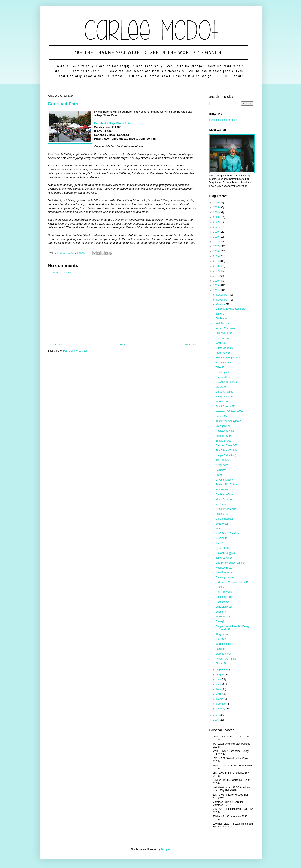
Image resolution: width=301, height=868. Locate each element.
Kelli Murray (222, 324)
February (221, 704)
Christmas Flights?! (226, 597)
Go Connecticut (224, 519)
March (220, 699)
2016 (216, 251)
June (219, 684)
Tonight (220, 314)
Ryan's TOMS (223, 548)
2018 (216, 242)
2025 (216, 207)
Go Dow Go (222, 338)
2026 (216, 203)
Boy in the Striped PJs (228, 358)
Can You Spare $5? (226, 445)
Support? (221, 612)
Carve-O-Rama (224, 392)
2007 (216, 715)
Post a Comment (62, 273)
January (221, 709)
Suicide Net (222, 514)
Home (123, 345)
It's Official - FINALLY (227, 533)
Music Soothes (224, 499)
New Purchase (224, 572)
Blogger (165, 849)
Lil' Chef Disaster (225, 480)
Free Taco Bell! (224, 353)
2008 (216, 291)
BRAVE (220, 367)
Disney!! (220, 621)
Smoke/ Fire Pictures (227, 485)
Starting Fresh (223, 654)
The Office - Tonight (226, 450)
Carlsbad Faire (64, 104)
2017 (216, 246)
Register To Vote (225, 431)
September (223, 670)
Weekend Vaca (224, 617)
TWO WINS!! (223, 460)
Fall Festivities (223, 363)
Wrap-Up (221, 343)
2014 (216, 261)
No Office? (221, 639)
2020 (216, 232)
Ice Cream (221, 504)
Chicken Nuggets (225, 553)
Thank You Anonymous (228, 421)
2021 (216, 227)
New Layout (222, 372)
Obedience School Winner (230, 563)
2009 (216, 286)
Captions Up (222, 602)
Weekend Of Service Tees (230, 411)
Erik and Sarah (224, 333)
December (222, 295)
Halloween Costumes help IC (232, 582)
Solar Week (222, 524)
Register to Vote (224, 494)
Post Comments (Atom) (76, 351)
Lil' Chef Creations (226, 509)
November (222, 300)
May (219, 689)
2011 (216, 276)
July (219, 679)
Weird (219, 529)
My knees (221, 387)
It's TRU (220, 543)
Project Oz (221, 416)
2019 (216, 237)
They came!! (222, 634)
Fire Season (222, 490)
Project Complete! (225, 328)
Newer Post (55, 345)
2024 (216, 212)
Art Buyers (221, 319)
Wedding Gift (223, 402)
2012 (216, 271)
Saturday (221, 470)
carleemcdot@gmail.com (223, 120)
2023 (216, 217)
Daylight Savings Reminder (231, 309)
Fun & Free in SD (225, 406)
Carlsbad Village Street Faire (113, 123)
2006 (216, 720)
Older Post (190, 345)
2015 (216, 256)
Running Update (225, 577)
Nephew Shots (224, 568)
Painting (220, 649)
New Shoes (222, 465)
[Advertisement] (122, 309)
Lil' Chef (220, 587)
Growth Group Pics (226, 382)
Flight (219, 475)
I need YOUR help (226, 659)
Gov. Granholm (224, 592)
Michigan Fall (223, 426)
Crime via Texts (224, 348)
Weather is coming (226, 644)
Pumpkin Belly (223, 436)
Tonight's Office (224, 558)
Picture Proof (223, 664)
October (221, 305)
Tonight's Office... (225, 397)
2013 (216, 266)
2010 (216, 281)
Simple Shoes (223, 441)
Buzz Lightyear (224, 607)
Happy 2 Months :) (226, 455)
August (220, 675)
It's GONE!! (222, 538)
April (219, 694)
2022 (216, 222)
